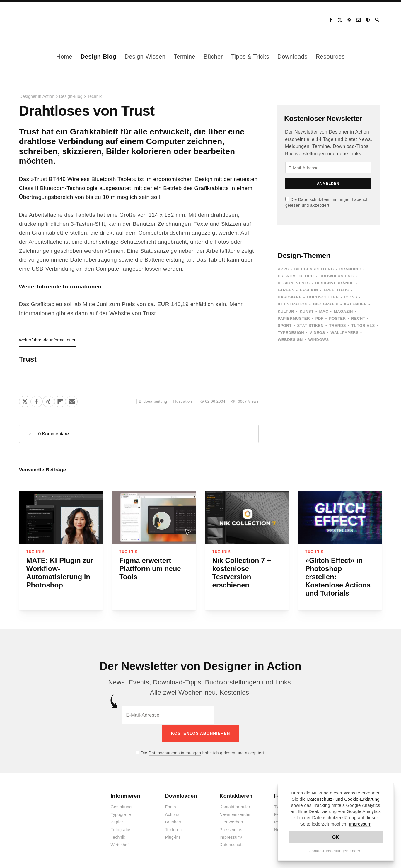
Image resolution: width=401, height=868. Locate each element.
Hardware (290, 297)
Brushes (173, 821)
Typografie (121, 814)
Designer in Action (50, 20)
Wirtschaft (120, 844)
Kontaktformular (235, 806)
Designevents (294, 283)
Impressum (360, 824)
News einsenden (236, 814)
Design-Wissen (145, 57)
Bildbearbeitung (153, 401)
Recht (358, 318)
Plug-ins (173, 837)
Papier (117, 821)
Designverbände (335, 283)
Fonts (171, 806)
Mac (324, 311)
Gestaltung (121, 806)
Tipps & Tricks (250, 57)
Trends (338, 325)
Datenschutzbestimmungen (324, 199)
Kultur (286, 311)
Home (64, 57)
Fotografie (121, 829)
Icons (351, 297)
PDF (320, 318)
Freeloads (336, 290)
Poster (337, 318)
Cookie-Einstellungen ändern (336, 851)
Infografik (326, 304)
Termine (185, 57)
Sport (285, 325)
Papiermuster (294, 318)
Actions (172, 814)
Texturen (174, 829)
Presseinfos (231, 829)
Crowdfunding (337, 276)
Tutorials (363, 325)
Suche (378, 20)
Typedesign (291, 333)
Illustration (182, 401)
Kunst (307, 311)
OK (336, 837)
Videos (317, 333)
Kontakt (359, 20)
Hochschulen (323, 297)
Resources (330, 57)
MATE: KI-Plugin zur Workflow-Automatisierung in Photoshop (60, 573)
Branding (350, 269)
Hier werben (231, 821)
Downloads (292, 57)
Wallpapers (345, 333)
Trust (28, 359)
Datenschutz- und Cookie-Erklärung (343, 799)
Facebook (331, 20)
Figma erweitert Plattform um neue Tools (150, 569)
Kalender (355, 304)
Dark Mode (368, 20)
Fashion (309, 290)
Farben (286, 290)
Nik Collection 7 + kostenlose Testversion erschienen (242, 573)
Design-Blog (98, 57)
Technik (95, 96)
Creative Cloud (296, 276)
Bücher (213, 57)
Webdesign (290, 340)
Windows (319, 340)
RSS (349, 20)
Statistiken (310, 325)
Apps (283, 269)
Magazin (343, 311)
